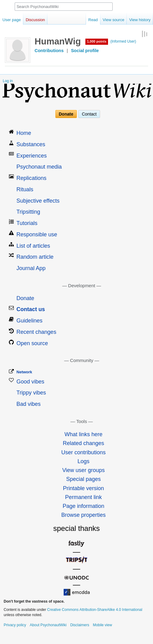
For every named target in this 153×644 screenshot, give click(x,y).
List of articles (33, 246)
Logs (83, 461)
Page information (84, 506)
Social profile (85, 51)
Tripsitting (28, 212)
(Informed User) (123, 41)
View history (140, 20)
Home (24, 133)
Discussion (35, 20)
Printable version (84, 488)
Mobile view (102, 625)
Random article (35, 257)
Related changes (83, 443)
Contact (89, 114)
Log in (8, 81)
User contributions (83, 452)
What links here (84, 434)
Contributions (49, 51)
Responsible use (37, 234)
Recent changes (36, 332)
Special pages (83, 479)
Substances (31, 144)
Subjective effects (38, 201)
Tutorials (27, 223)
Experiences (32, 156)
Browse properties (83, 515)
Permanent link (84, 497)
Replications (32, 178)
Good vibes (30, 382)
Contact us (31, 309)
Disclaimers (80, 625)
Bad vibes (29, 404)
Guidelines (30, 321)
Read (93, 20)
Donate (66, 114)
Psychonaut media (39, 167)
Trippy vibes (31, 393)
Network (24, 372)
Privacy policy (15, 625)
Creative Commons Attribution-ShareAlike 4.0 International (95, 610)
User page (12, 20)
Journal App (31, 268)
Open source (32, 343)
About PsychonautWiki (48, 625)
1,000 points (97, 41)
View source (114, 20)
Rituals (25, 189)
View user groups (83, 470)
